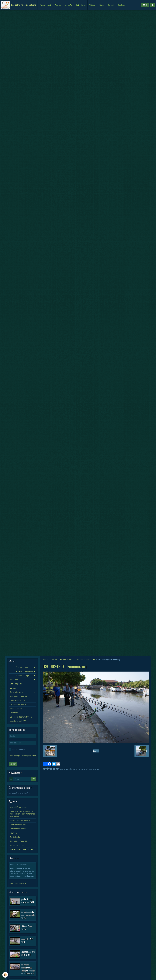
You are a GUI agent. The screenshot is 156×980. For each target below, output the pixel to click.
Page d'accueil (45, 5)
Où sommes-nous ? (18, 704)
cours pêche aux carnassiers (21, 671)
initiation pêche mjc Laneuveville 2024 (28, 915)
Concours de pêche (18, 829)
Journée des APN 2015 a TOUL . (28, 953)
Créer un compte (15, 756)
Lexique (13, 688)
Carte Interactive (17, 692)
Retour (96, 751)
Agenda (58, 5)
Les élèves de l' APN (18, 721)
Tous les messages (18, 883)
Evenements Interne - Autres (22, 849)
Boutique (122, 5)
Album (101, 5)
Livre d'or (69, 5)
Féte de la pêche (67, 660)
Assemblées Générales (19, 807)
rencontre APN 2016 (27, 940)
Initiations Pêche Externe (20, 820)
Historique (14, 713)
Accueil (45, 660)
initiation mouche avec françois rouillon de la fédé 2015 (28, 969)
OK (34, 779)
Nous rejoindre (16, 709)
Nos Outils (14, 680)
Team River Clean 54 (18, 696)
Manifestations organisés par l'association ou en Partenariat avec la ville (22, 814)
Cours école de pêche (19, 825)
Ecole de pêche (16, 684)
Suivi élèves (81, 5)
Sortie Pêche (15, 837)
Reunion (13, 833)
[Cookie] (5, 975)
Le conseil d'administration (21, 717)
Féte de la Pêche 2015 (86, 660)
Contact (111, 5)
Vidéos (92, 5)
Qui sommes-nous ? (18, 700)
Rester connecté (17, 750)
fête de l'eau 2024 (27, 928)
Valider (13, 764)
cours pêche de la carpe (20, 675)
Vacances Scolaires (18, 845)
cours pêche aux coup (19, 667)
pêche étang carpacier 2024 (28, 901)
